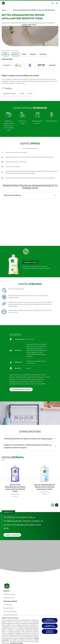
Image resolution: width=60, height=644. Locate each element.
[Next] (57, 505)
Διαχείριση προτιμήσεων (50, 631)
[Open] (53, 3)
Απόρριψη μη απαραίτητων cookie (50, 626)
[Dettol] (5, 3)
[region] (30, 630)
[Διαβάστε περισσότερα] (12, 535)
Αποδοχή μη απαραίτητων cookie (50, 620)
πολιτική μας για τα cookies (16, 643)
